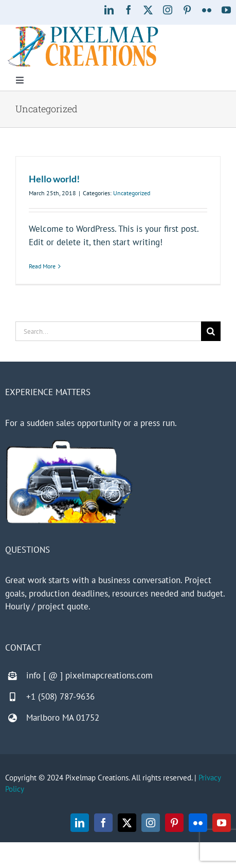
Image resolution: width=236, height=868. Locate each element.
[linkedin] (109, 10)
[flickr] (207, 10)
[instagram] (168, 10)
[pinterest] (187, 10)
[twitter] (148, 10)
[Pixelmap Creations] (83, 29)
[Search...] (108, 331)
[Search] (211, 331)
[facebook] (129, 10)
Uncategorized (132, 193)
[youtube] (226, 10)
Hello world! (54, 179)
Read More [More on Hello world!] (42, 266)
